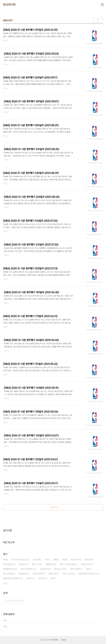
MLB (57, 560)
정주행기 (38, 560)
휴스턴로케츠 (69, 574)
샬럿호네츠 (46, 569)
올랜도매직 (52, 564)
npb (89, 569)
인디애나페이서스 (30, 569)
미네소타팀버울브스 (69, 564)
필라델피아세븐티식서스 (90, 574)
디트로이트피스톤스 (21, 560)
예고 (54, 578)
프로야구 (44, 578)
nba (6, 560)
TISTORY (54, 640)
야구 (48, 560)
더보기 (5, 583)
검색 (100, 601)
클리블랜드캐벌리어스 (14, 578)
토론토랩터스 (77, 569)
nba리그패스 (61, 569)
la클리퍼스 (25, 574)
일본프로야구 (88, 564)
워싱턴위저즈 (40, 574)
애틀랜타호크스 (11, 569)
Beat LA (24, 564)
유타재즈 (90, 560)
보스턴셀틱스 (10, 574)
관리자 (64, 640)
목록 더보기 (55, 507)
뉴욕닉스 (31, 578)
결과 (66, 560)
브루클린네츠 (10, 564)
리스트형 (101, 20)
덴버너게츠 (77, 560)
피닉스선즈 (38, 564)
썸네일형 (95, 20)
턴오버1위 (9, 5)
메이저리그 (55, 574)
